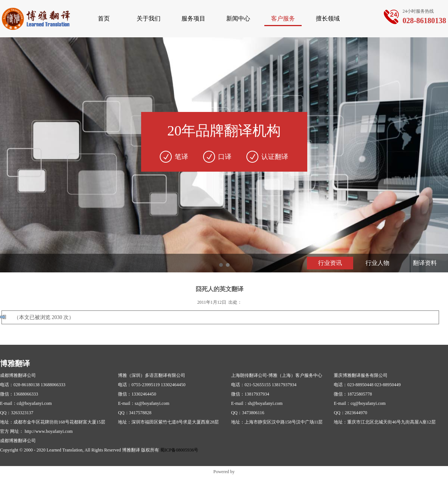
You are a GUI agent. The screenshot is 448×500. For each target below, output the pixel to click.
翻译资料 (425, 263)
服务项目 (193, 18)
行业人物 (377, 263)
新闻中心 (238, 18)
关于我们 (149, 18)
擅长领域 (328, 18)
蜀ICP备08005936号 (179, 450)
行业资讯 (330, 263)
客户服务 (283, 18)
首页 (104, 18)
